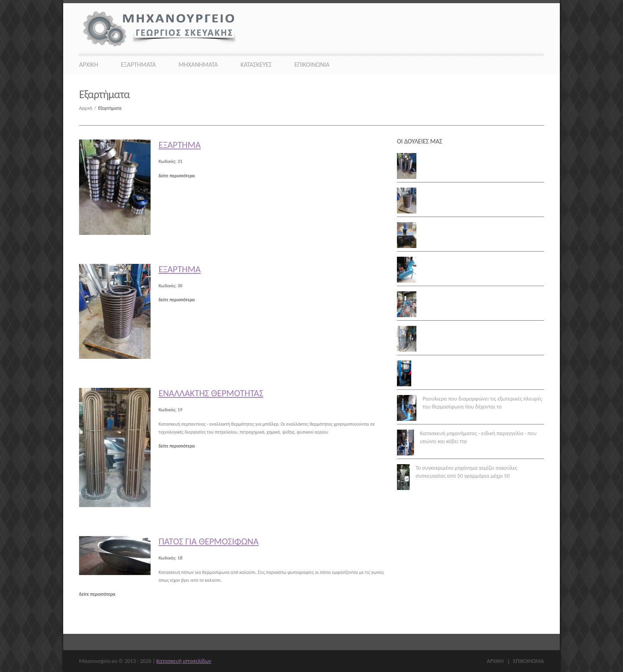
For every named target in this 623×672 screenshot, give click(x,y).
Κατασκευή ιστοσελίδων (184, 661)
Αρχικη (89, 65)
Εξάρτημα (180, 145)
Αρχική (89, 108)
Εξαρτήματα (138, 65)
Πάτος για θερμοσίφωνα (209, 541)
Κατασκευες (256, 65)
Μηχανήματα (198, 65)
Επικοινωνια (312, 65)
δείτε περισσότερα (177, 176)
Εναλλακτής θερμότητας (211, 393)
